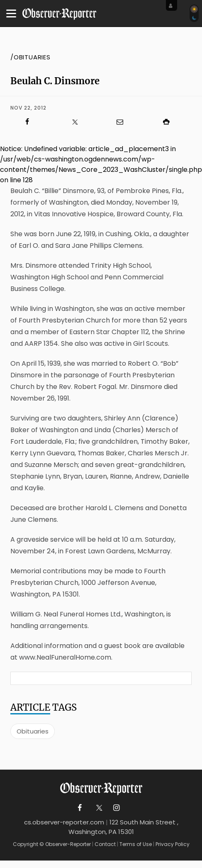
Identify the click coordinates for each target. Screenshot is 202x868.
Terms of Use (136, 844)
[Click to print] (170, 122)
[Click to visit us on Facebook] (32, 122)
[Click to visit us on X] (78, 122)
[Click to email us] (124, 122)
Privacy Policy (173, 844)
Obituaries (33, 731)
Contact (105, 844)
